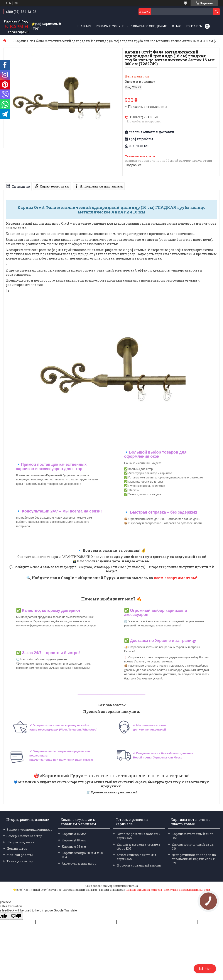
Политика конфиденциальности (187, 890)
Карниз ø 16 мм (74, 834)
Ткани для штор (20, 861)
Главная (84, 26)
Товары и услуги (110, 26)
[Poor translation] (16, 916)
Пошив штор (17, 848)
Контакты (194, 26)
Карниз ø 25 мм (74, 847)
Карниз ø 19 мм (74, 840)
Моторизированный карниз (139, 865)
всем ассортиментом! (175, 578)
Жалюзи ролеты (20, 855)
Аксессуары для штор (79, 863)
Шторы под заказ (20, 842)
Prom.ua (133, 886)
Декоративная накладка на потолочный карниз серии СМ (194, 859)
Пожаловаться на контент (144, 890)
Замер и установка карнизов (30, 830)
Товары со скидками (149, 26)
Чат (205, 969)
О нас (177, 26)
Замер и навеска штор (24, 836)
